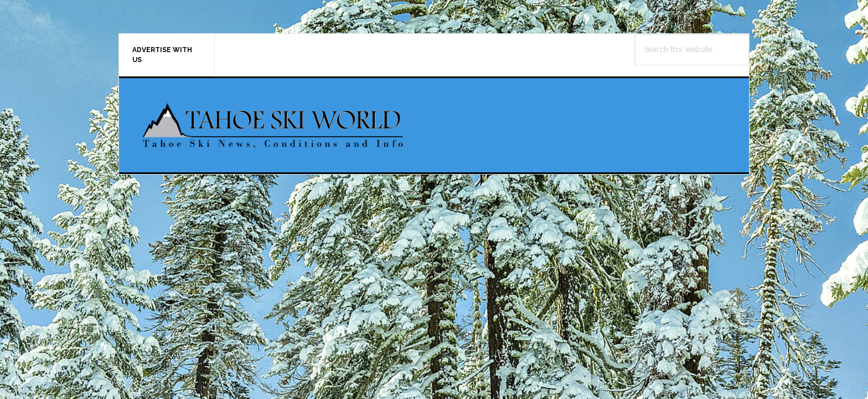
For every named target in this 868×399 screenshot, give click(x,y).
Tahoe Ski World (274, 125)
